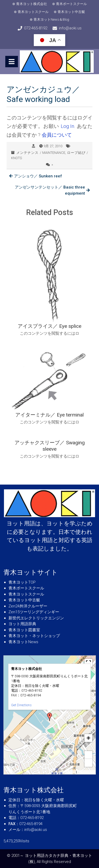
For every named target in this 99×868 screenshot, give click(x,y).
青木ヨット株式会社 (32, 4)
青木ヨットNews (23, 642)
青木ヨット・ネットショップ (34, 636)
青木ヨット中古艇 (71, 12)
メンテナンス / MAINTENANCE (41, 153)
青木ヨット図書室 (24, 630)
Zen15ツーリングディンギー (34, 612)
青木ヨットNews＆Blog (51, 19)
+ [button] (88, 755)
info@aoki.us (70, 28)
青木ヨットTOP (22, 582)
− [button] (88, 763)
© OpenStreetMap (86, 772)
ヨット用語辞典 (22, 624)
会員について (57, 135)
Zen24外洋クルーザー (28, 606)
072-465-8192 (36, 28)
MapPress (71, 772)
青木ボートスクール (71, 4)
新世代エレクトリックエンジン (36, 618)
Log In (68, 126)
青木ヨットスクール (33, 12)
